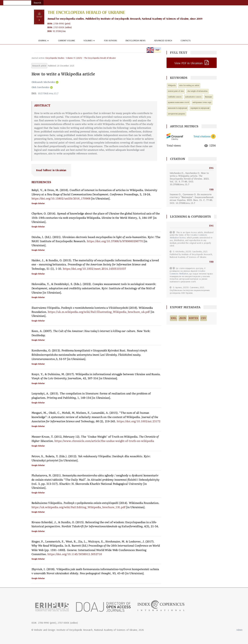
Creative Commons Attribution (188, 272)
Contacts (186, 41)
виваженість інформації (177, 108)
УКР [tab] (157, 50)
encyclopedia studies (55, 58)
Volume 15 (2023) (74, 58)
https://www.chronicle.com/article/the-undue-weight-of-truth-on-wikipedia (104, 441)
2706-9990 (59, 24)
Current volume (67, 41)
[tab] (96, 170)
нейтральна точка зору (202, 103)
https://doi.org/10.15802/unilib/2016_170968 (61, 198)
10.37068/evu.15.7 (48, 93)
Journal (44, 41)
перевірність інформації (200, 108)
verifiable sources (175, 97)
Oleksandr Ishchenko (43, 82)
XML (174, 318)
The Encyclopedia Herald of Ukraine (86, 12)
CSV (203, 318)
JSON (183, 318)
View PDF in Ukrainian (189, 63)
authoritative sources (193, 97)
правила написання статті (179, 103)
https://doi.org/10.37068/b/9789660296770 (115, 241)
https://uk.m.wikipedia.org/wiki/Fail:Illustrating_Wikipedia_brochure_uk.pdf (99, 312)
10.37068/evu (59, 31)
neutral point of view (176, 91)
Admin (239, 630)
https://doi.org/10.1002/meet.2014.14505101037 (94, 269)
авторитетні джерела (177, 114)
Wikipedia (172, 86)
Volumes (90, 41)
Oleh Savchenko (40, 87)
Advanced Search (163, 41)
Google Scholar (38, 203)
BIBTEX (194, 318)
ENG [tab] (150, 50)
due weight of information (197, 91)
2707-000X (59, 27)
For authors (111, 41)
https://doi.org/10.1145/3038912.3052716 (75, 554)
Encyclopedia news (136, 41)
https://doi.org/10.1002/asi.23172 (139, 421)
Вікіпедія (208, 97)
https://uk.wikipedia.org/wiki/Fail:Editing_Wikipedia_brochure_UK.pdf (78, 507)
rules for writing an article (189, 86)
